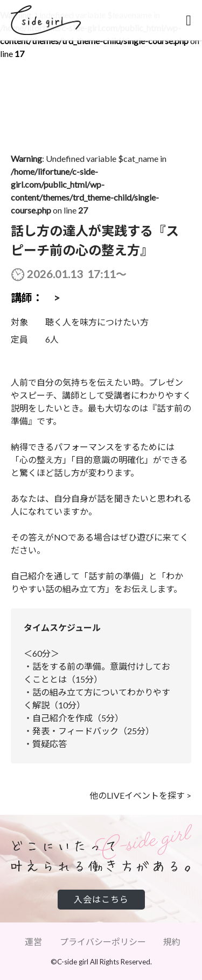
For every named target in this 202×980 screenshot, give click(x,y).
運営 (33, 942)
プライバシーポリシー (103, 942)
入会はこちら (101, 899)
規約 (172, 942)
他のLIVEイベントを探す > (140, 795)
